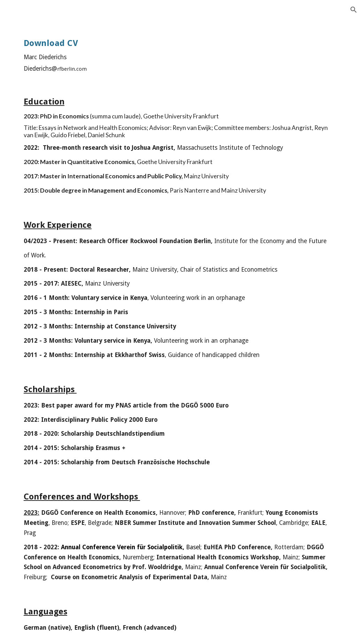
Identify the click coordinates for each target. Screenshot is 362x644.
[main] (85, 52)
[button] (354, 10)
